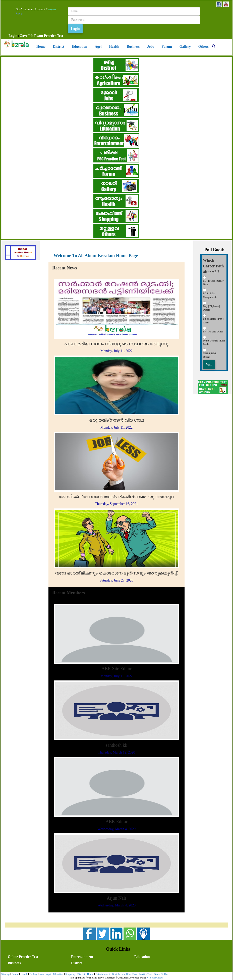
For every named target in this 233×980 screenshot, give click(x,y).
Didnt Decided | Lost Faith (214, 342)
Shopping (70, 974)
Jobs (151, 47)
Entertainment (82, 957)
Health (114, 47)
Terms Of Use (160, 974)
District (59, 47)
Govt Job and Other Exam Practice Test (131, 974)
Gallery (185, 47)
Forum (167, 47)
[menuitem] (13, 36)
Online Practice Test (23, 957)
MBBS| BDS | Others (210, 355)
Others (203, 47)
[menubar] (36, 36)
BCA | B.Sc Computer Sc (210, 295)
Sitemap (5, 974)
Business (133, 47)
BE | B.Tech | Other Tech (213, 283)
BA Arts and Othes (213, 332)
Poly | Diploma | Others (211, 308)
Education (79, 47)
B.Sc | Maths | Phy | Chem (213, 321)
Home (41, 47)
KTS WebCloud (155, 978)
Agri (98, 47)
